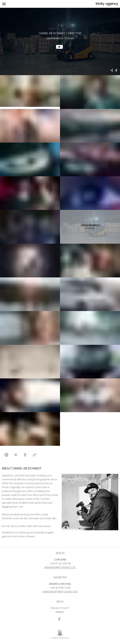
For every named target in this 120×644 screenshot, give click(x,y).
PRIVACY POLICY (60, 608)
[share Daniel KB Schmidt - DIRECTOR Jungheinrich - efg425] (112, 71)
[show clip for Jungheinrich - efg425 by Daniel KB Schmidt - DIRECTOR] (60, 41)
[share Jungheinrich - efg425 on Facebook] (116, 72)
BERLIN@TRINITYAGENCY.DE (60, 567)
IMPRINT (60, 612)
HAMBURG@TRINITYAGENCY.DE (60, 592)
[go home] (107, 4)
